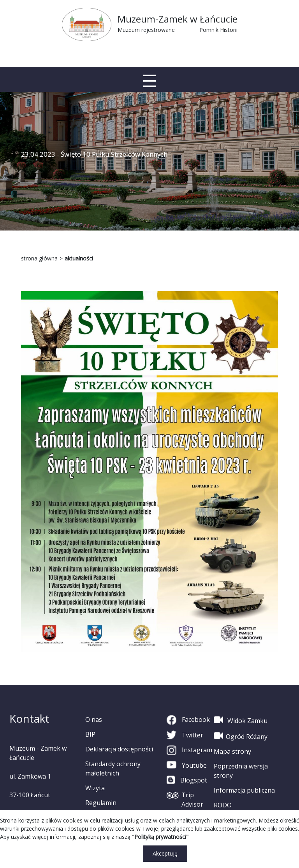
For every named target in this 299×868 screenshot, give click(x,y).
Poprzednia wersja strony (241, 771)
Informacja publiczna (244, 790)
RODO (223, 805)
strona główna (39, 258)
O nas (94, 720)
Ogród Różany (241, 736)
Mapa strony (232, 751)
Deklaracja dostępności (119, 749)
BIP (90, 734)
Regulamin (101, 803)
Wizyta (95, 788)
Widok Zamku (241, 720)
